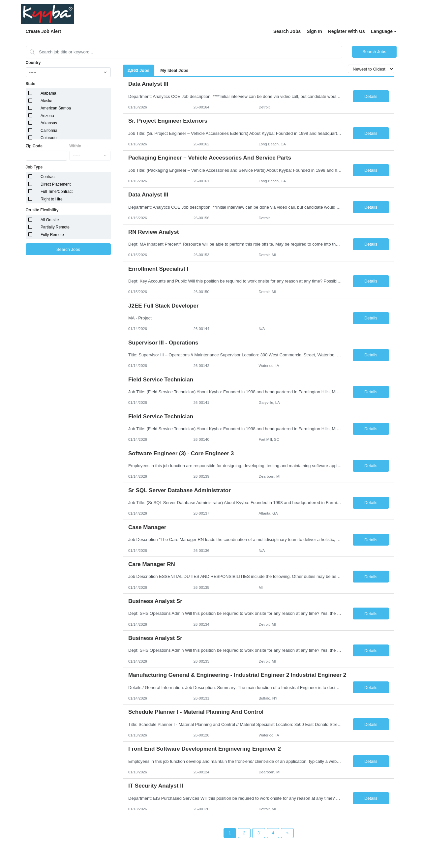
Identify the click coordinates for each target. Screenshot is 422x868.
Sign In (314, 31)
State (30, 84)
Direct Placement (56, 184)
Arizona (47, 116)
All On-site (50, 220)
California (49, 131)
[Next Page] (287, 833)
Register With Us (347, 31)
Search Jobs (287, 31)
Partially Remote (55, 227)
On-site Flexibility (42, 210)
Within (75, 146)
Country (33, 63)
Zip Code (34, 146)
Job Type (34, 167)
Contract (48, 177)
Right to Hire (52, 199)
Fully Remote (52, 235)
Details (371, 96)
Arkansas (49, 123)
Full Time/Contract (57, 192)
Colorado (49, 138)
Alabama (48, 93)
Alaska (46, 101)
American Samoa (56, 108)
